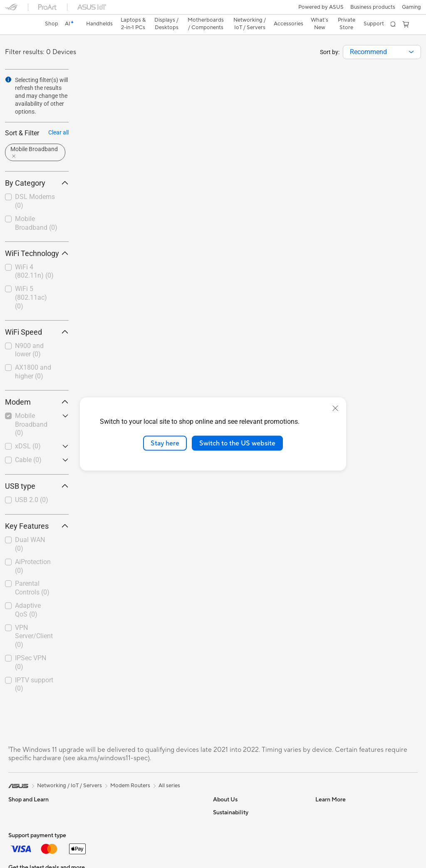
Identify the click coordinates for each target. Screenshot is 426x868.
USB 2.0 (32, 485)
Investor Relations (235, 823)
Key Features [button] (37, 511)
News (220, 810)
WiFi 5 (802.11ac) (31, 283)
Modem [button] (37, 387)
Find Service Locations (343, 810)
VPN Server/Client (34, 622)
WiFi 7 (117, 861)
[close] (335, 408)
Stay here (165, 443)
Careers (223, 860)
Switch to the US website (237, 443)
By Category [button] (37, 168)
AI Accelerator (127, 835)
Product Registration (341, 823)
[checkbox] (37, 187)
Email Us (326, 835)
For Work (20, 836)
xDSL (28, 432)
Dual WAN (30, 530)
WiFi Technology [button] (37, 239)
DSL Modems (35, 187)
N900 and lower (29, 336)
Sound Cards (125, 798)
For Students (24, 861)
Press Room (228, 848)
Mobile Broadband (36, 209)
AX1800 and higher (33, 357)
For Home (21, 823)
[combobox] (382, 37)
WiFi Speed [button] (37, 317)
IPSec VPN (31, 648)
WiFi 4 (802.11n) (34, 257)
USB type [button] (37, 471)
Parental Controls (32, 573)
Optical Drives (127, 810)
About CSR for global (239, 835)
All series (169, 771)
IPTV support (34, 670)
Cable (28, 445)
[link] (213, 10)
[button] (11, 10)
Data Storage (126, 823)
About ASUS (229, 798)
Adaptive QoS (28, 595)
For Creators (24, 848)
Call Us (324, 848)
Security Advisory (337, 860)
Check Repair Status (341, 798)
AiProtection (33, 552)
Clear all (58, 118)
